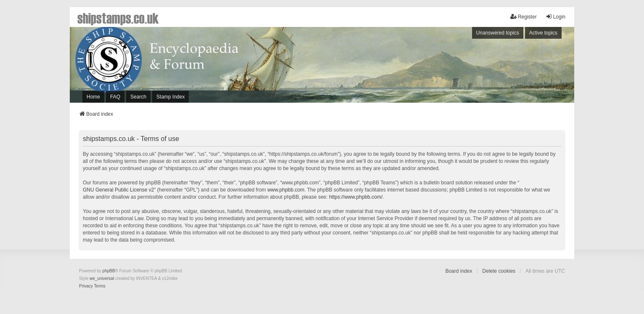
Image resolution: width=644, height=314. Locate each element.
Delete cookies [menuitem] (499, 271)
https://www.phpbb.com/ (356, 197)
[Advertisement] (459, 67)
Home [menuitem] (93, 97)
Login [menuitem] (556, 17)
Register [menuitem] (524, 17)
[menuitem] (86, 286)
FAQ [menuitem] (115, 97)
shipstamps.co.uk (118, 18)
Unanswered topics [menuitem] (498, 33)
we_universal (102, 278)
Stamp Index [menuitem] (170, 97)
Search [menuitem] (138, 97)
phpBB (109, 271)
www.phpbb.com (286, 190)
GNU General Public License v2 (118, 190)
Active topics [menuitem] (543, 33)
